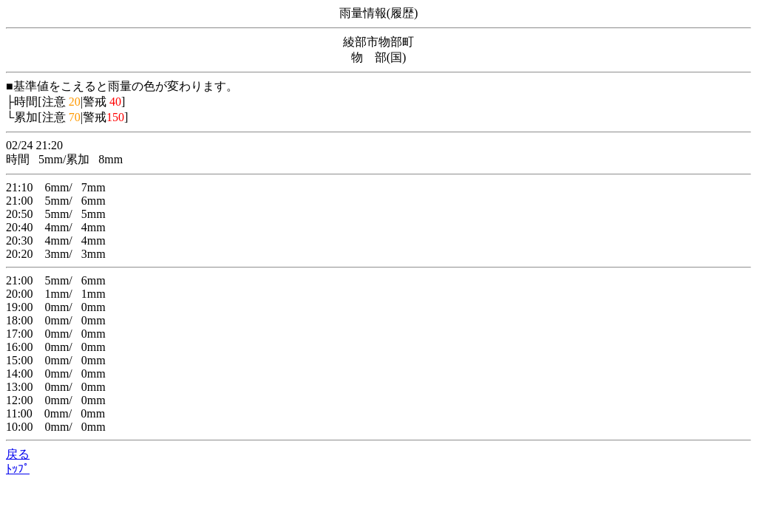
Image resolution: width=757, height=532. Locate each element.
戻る (18, 454)
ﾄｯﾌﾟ (18, 469)
